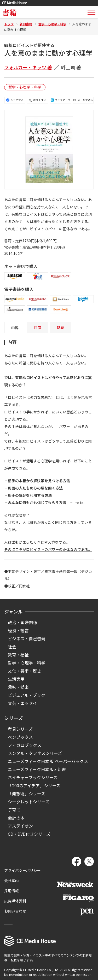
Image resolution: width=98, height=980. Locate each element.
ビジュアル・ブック (27, 695)
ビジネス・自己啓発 (27, 638)
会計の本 (16, 818)
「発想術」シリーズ (27, 793)
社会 (12, 647)
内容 (15, 327)
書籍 (9, 12)
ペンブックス (20, 737)
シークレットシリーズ (29, 802)
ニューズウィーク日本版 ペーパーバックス (48, 761)
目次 (38, 327)
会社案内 (11, 880)
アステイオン (20, 826)
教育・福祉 (18, 655)
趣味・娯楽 (18, 687)
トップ (9, 24)
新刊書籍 (26, 24)
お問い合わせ (15, 911)
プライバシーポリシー (22, 870)
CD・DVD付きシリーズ (29, 834)
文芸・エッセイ (22, 703)
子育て (14, 810)
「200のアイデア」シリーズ (34, 785)
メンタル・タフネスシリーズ (35, 753)
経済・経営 (18, 630)
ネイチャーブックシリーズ (33, 777)
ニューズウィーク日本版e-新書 (37, 769)
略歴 (60, 327)
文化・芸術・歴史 (25, 671)
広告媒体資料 (15, 901)
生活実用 (16, 679)
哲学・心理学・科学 (52, 24)
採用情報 (11, 891)
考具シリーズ (20, 729)
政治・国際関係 (22, 622)
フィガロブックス (25, 745)
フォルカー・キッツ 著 (28, 67)
